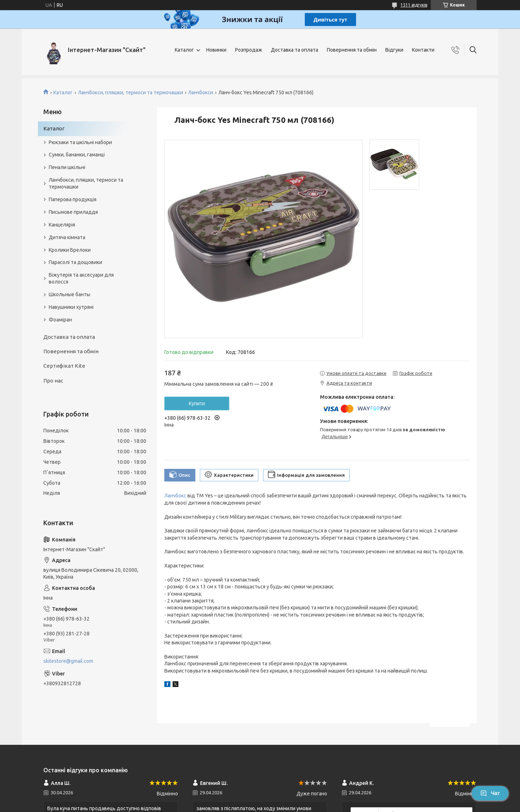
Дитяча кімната (67, 237)
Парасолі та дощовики (75, 262)
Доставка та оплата (294, 50)
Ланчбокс (175, 496)
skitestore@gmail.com (68, 661)
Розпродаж (249, 50)
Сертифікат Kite (64, 366)
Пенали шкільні (67, 167)
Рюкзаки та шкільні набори (80, 142)
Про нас (53, 381)
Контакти (423, 50)
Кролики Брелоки (70, 250)
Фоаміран (60, 320)
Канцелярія (62, 225)
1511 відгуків (414, 5)
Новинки (216, 50)
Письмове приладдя (73, 212)
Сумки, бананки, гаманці (77, 155)
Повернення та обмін (352, 50)
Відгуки (394, 50)
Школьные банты (70, 294)
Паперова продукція (73, 199)
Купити (197, 403)
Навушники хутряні (71, 307)
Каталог (184, 50)
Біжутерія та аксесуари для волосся (81, 278)
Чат (490, 793)
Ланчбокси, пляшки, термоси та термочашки (131, 92)
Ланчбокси (201, 92)
